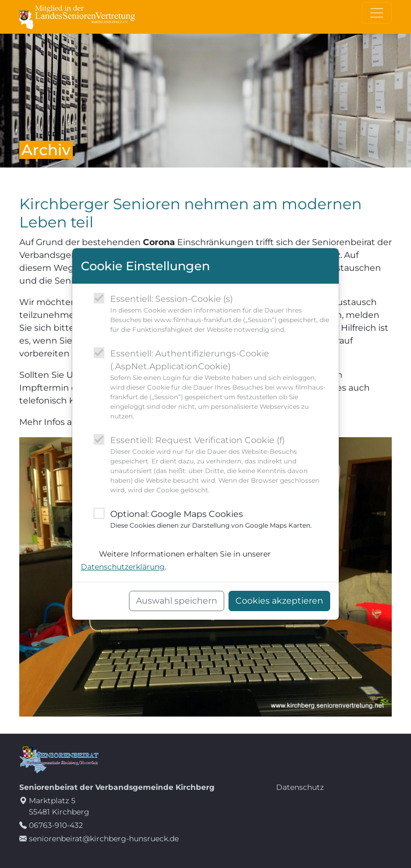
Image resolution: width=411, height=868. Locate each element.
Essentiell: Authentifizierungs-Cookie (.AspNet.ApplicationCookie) (220, 385)
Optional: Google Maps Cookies (211, 520)
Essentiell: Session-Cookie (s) (220, 314)
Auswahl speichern (177, 601)
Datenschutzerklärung (123, 567)
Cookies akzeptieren (279, 601)
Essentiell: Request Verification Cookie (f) (220, 465)
